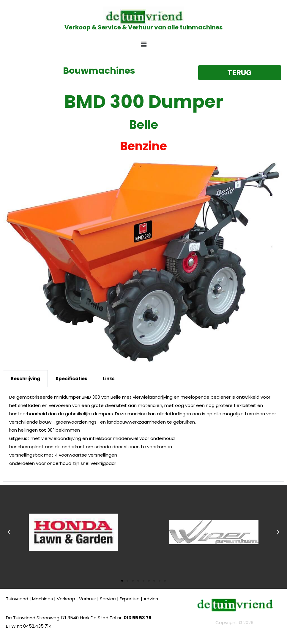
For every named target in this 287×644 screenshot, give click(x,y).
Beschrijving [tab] (25, 379)
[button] (143, 45)
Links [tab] (109, 379)
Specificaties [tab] (71, 379)
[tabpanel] (143, 434)
